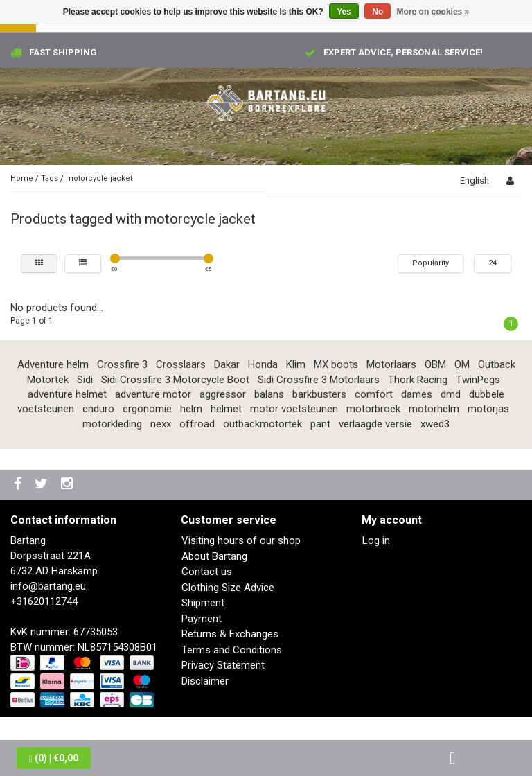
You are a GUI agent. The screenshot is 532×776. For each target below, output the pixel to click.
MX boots (336, 364)
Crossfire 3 (122, 364)
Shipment (203, 603)
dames (417, 394)
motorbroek (373, 409)
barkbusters (319, 394)
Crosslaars (181, 364)
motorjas (488, 409)
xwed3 (435, 424)
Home (22, 178)
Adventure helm (53, 364)
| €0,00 (54, 758)
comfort (374, 394)
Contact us (207, 572)
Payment (202, 619)
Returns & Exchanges (230, 634)
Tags (50, 178)
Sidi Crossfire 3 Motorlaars (319, 380)
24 (493, 263)
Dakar (227, 364)
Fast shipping (63, 52)
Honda (263, 364)
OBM (435, 364)
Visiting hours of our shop (241, 540)
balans (269, 394)
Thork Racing (418, 380)
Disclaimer (205, 681)
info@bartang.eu (48, 586)
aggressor (223, 394)
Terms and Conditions (232, 650)
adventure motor (153, 394)
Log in (376, 540)
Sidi (85, 380)
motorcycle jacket (99, 178)
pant (320, 424)
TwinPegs (478, 380)
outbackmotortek (263, 424)
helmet (226, 409)
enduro (98, 409)
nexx (161, 424)
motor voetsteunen (294, 409)
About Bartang (214, 556)
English (475, 180)
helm (191, 409)
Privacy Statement (223, 665)
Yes (344, 12)
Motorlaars (391, 364)
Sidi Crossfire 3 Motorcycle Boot (175, 380)
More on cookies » (433, 12)
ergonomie (147, 409)
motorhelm (434, 409)
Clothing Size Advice (228, 588)
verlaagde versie (375, 424)
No (378, 12)
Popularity (431, 263)
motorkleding (112, 424)
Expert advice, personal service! (403, 52)
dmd (451, 394)
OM (462, 364)
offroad (197, 424)
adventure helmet (67, 394)
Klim (296, 364)
